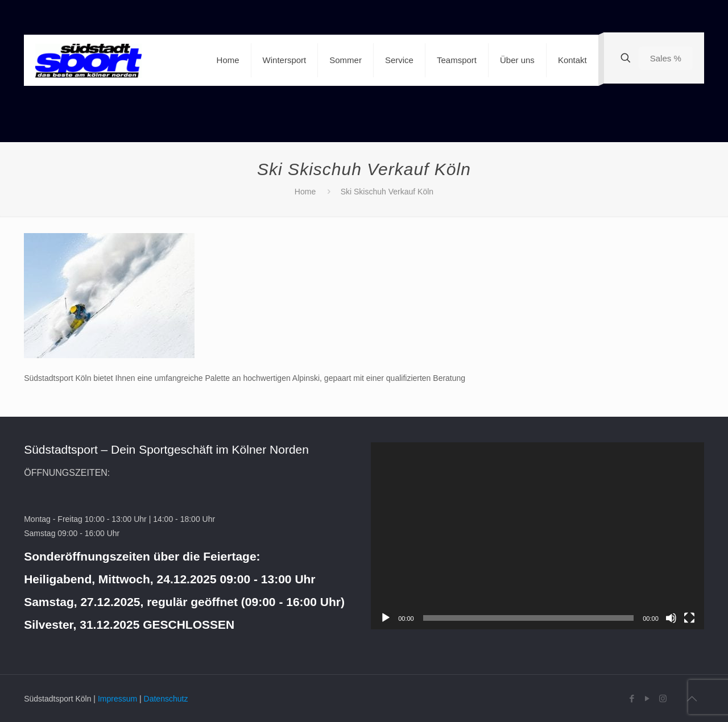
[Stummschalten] (671, 618)
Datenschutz (166, 699)
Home (305, 192)
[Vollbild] (689, 618)
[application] (537, 536)
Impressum (117, 699)
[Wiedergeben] (386, 618)
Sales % (666, 58)
